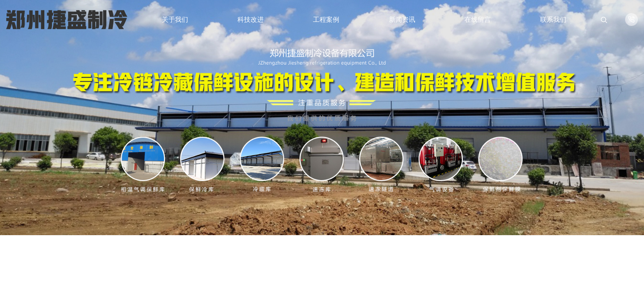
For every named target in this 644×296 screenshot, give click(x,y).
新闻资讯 (402, 20)
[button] (569, 266)
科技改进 (251, 20)
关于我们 (175, 20)
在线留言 (478, 20)
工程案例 (326, 20)
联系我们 (553, 20)
